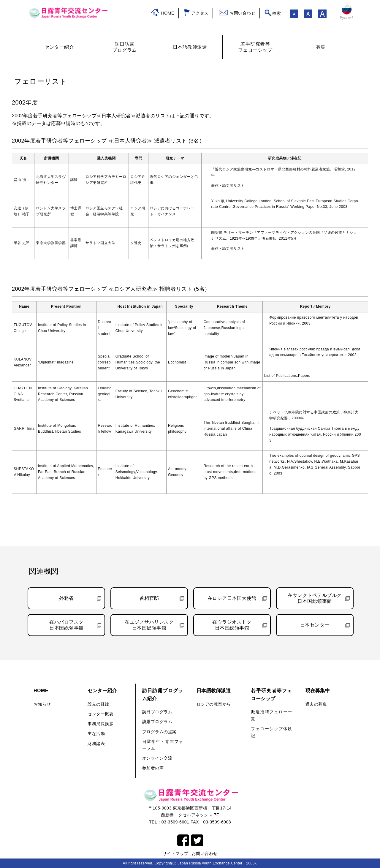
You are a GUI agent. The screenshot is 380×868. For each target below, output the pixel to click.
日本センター (315, 625)
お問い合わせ (242, 13)
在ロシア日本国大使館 (232, 598)
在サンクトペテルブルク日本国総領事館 (315, 598)
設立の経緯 (98, 704)
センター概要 (100, 714)
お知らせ (42, 704)
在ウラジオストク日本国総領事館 (232, 625)
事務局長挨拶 (100, 724)
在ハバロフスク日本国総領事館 (66, 625)
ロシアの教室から (214, 704)
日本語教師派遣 (214, 691)
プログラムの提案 (159, 732)
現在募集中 (318, 691)
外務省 (66, 598)
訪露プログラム (157, 722)
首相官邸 (149, 598)
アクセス (200, 13)
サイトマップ (176, 853)
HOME (168, 13)
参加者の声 (153, 768)
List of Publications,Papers (287, 376)
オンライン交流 (157, 758)
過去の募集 (316, 704)
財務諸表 (96, 744)
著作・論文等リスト (228, 186)
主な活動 (96, 733)
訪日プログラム (157, 712)
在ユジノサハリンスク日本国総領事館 (149, 625)
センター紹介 (102, 691)
